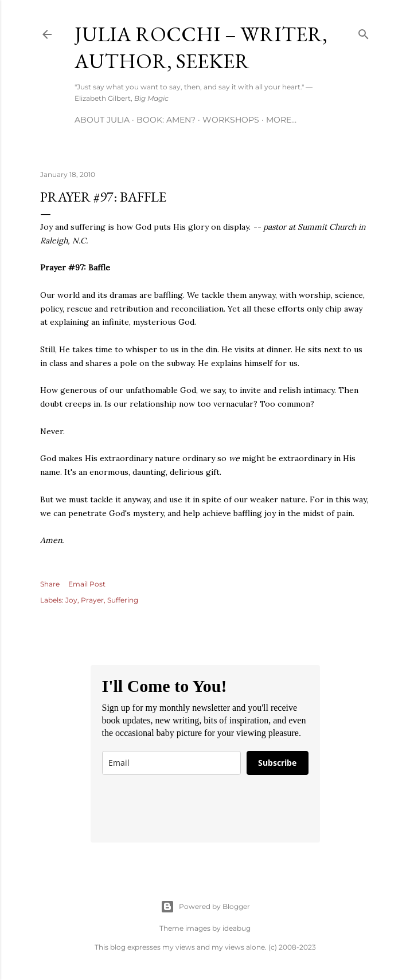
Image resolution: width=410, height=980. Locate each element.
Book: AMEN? (166, 120)
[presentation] (189, 809)
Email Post (87, 584)
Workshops (231, 120)
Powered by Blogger (205, 907)
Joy (71, 600)
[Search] (364, 32)
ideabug (237, 928)
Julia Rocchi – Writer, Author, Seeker (201, 48)
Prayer (92, 600)
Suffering (123, 600)
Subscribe (277, 763)
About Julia (102, 120)
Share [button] (50, 584)
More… (281, 120)
